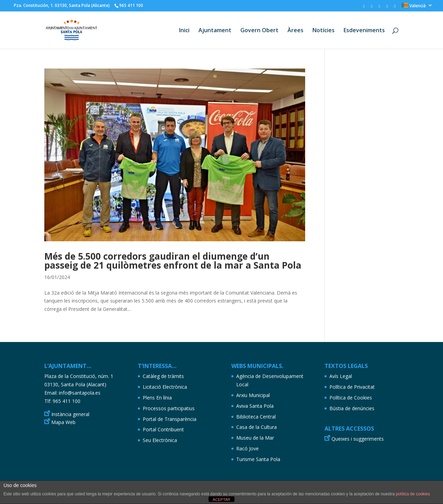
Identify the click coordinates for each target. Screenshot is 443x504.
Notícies (324, 31)
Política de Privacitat (352, 387)
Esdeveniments (364, 31)
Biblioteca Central (256, 417)
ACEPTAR (221, 499)
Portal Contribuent (163, 429)
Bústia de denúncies (352, 408)
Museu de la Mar (255, 438)
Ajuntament (215, 31)
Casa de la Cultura (256, 427)
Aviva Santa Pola (255, 406)
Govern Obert (259, 31)
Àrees (295, 31)
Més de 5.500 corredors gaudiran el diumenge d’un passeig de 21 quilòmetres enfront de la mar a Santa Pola (173, 261)
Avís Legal (341, 376)
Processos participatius (169, 408)
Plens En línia (157, 398)
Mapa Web (63, 422)
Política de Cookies (351, 398)
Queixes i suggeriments (358, 439)
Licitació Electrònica (165, 387)
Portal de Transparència (170, 419)
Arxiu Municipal (253, 395)
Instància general (70, 414)
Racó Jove (247, 448)
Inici (184, 31)
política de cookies (413, 494)
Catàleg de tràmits (163, 376)
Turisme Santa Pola (258, 459)
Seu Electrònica (160, 440)
